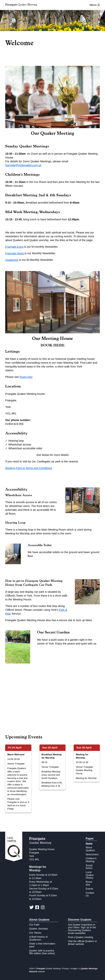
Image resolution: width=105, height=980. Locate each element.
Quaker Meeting (21, 5)
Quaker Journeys (38, 929)
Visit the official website (82, 943)
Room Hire (26, 377)
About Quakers (90, 849)
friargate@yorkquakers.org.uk (23, 165)
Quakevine (12, 260)
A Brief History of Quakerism (38, 938)
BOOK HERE (53, 346)
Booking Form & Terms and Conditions (29, 468)
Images (74, 968)
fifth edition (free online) (42, 952)
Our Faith (34, 925)
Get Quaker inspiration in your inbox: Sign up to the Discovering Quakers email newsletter (82, 929)
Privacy (66, 968)
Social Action (89, 867)
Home (89, 844)
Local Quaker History (90, 875)
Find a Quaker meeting (80, 937)
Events (89, 889)
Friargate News (15, 253)
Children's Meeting (91, 860)
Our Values (35, 933)
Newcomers (92, 854)
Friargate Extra (14, 247)
